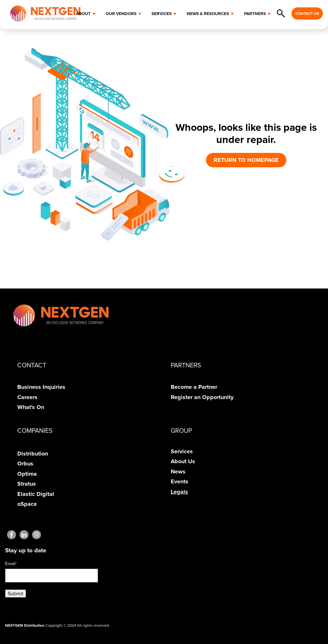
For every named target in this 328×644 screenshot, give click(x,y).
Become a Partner (194, 387)
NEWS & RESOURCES (208, 13)
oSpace (27, 504)
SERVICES (162, 13)
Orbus (25, 464)
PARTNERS (255, 13)
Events (180, 481)
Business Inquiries (41, 387)
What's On (31, 407)
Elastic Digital (36, 494)
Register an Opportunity (202, 397)
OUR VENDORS (121, 13)
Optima (27, 474)
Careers (27, 397)
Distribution (33, 454)
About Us (183, 461)
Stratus (27, 484)
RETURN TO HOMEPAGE (246, 160)
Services (182, 451)
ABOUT (83, 13)
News (178, 472)
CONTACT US (307, 13)
